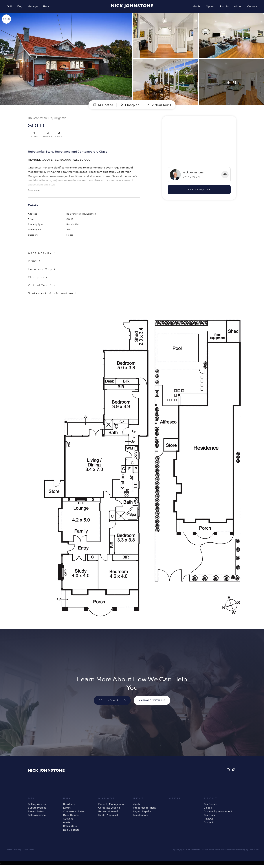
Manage (33, 7)
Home (9, 850)
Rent (46, 7)
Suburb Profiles (37, 809)
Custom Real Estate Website (220, 850)
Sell (10, 7)
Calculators (70, 827)
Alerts (67, 823)
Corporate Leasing (109, 809)
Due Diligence (71, 831)
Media (196, 7)
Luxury (67, 809)
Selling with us (112, 701)
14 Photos (103, 105)
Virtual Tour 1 (159, 105)
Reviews (209, 820)
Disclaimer (29, 850)
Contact (252, 7)
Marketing (241, 850)
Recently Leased (108, 812)
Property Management (111, 805)
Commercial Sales (74, 812)
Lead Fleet (254, 850)
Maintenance (141, 816)
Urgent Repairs (142, 812)
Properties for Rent (144, 809)
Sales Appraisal (37, 816)
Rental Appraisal (108, 816)
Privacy (18, 850)
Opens (210, 7)
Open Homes (71, 816)
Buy (20, 7)
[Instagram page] (234, 771)
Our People (210, 805)
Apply (137, 805)
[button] (35, 261)
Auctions (68, 820)
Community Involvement (218, 812)
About (237, 7)
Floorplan (130, 105)
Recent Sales (36, 812)
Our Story (209, 816)
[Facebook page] (229, 771)
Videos (208, 809)
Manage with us (153, 701)
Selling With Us (37, 805)
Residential (70, 805)
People (224, 7)
